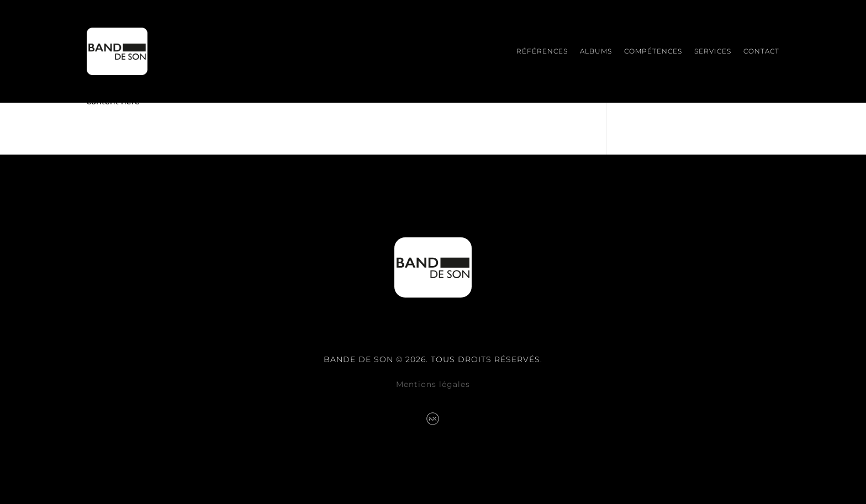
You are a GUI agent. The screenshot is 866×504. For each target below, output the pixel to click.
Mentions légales (433, 384)
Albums (596, 51)
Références (542, 51)
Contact (761, 51)
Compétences (653, 51)
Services (713, 51)
